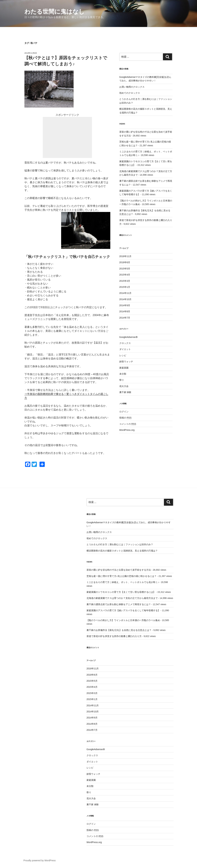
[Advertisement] (67, 137)
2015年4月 (125, 275)
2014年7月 (125, 318)
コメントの (128, 424)
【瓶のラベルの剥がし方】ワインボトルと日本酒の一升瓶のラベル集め (123, 620)
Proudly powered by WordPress (40, 860)
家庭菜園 (124, 368)
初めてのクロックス (130, 93)
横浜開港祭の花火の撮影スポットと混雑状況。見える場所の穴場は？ (122, 551)
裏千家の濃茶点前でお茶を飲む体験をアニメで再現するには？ (119, 604)
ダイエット (125, 349)
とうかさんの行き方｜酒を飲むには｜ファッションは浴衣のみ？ (120, 544)
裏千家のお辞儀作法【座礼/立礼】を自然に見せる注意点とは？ (119, 630)
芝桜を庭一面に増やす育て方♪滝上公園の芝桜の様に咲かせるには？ (122, 576)
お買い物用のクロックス (132, 87)
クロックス (125, 343)
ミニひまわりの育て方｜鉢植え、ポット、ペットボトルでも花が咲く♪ (123, 582)
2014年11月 (125, 293)
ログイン (124, 412)
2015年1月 (125, 287)
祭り (122, 380)
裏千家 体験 (125, 392)
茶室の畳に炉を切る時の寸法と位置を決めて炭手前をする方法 (119, 570)
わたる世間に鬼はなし (54, 12)
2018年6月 (125, 262)
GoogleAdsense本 (129, 337)
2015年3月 (125, 281)
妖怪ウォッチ (126, 362)
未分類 (123, 374)
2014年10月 (125, 299)
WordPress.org (127, 430)
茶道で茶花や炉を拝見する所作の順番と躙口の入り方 (114, 636)
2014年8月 (125, 311)
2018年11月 (125, 256)
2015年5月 (125, 269)
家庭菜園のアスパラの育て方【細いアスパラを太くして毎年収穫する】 (123, 610)
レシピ (123, 355)
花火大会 (124, 386)
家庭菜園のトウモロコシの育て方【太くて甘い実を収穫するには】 (121, 592)
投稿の (125, 418)
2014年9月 (125, 305)
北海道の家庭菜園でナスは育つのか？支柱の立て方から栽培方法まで (122, 598)
